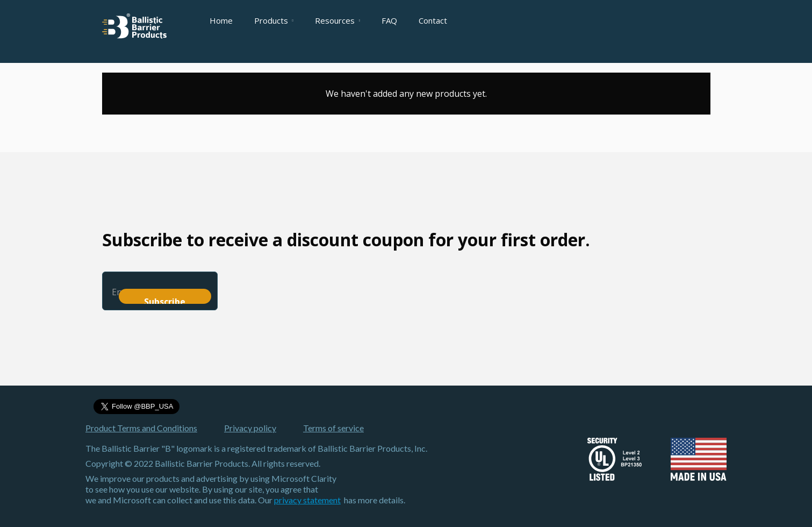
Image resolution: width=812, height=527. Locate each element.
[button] (274, 20)
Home (221, 20)
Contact (433, 20)
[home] (134, 26)
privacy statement (307, 500)
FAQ (389, 20)
